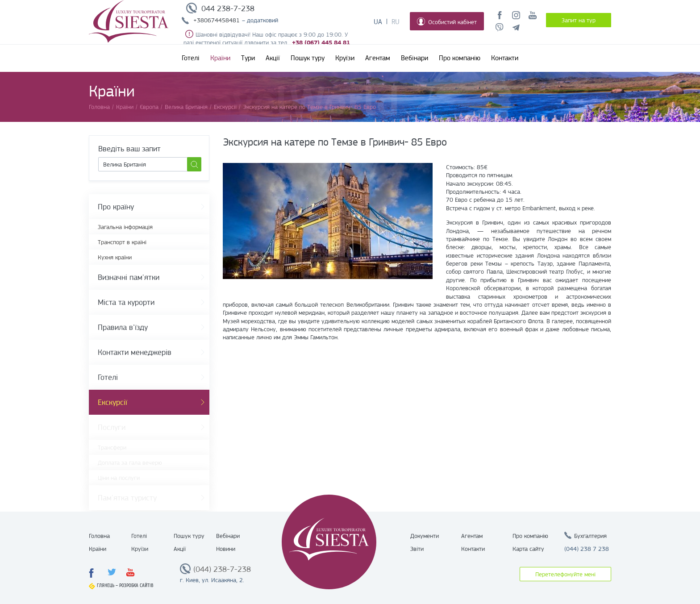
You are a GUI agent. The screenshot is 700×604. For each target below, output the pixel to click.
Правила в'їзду (123, 327)
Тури (248, 58)
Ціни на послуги (119, 478)
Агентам (378, 58)
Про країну (116, 207)
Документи (425, 536)
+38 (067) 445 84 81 (321, 43)
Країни (220, 58)
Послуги (112, 427)
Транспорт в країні (122, 242)
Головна (99, 536)
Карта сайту (528, 549)
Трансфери (112, 447)
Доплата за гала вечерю (130, 462)
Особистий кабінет (447, 21)
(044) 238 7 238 (587, 549)
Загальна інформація (125, 227)
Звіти (417, 549)
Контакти (505, 58)
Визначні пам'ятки (129, 277)
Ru (396, 22)
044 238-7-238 (228, 8)
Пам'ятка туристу (127, 498)
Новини (226, 549)
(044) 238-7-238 (222, 569)
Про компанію (460, 58)
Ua (378, 22)
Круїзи (345, 58)
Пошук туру (308, 58)
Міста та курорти (126, 302)
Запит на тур (579, 20)
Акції (273, 58)
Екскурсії (112, 402)
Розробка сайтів (136, 585)
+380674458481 (217, 20)
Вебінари (415, 58)
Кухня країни (115, 257)
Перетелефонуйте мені (565, 574)
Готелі (191, 58)
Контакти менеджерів (135, 352)
